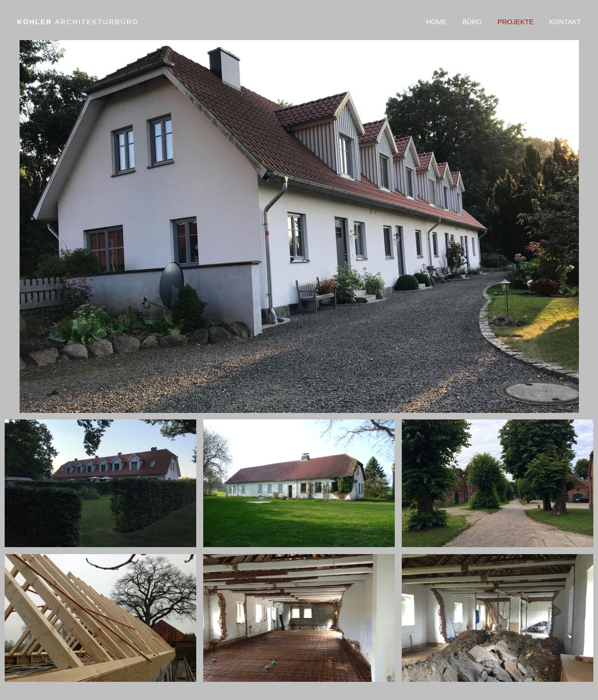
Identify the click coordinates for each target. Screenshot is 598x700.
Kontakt (565, 22)
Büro (472, 22)
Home (436, 22)
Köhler (78, 22)
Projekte (515, 22)
